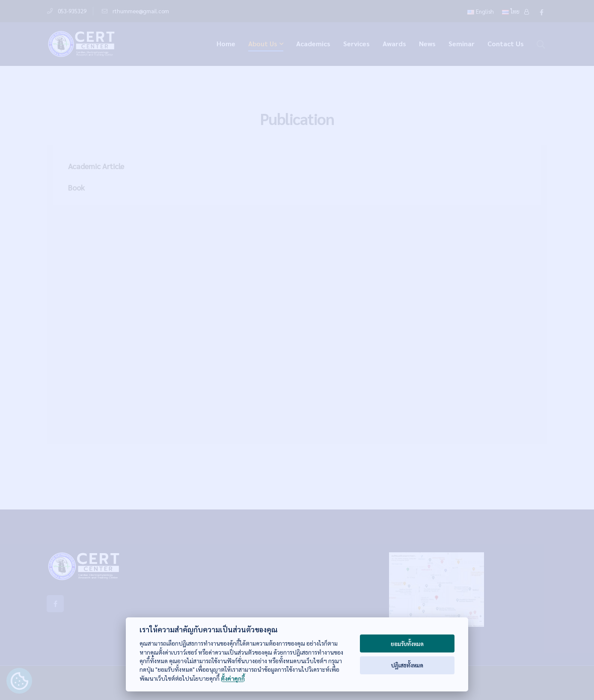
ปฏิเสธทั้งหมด (407, 665)
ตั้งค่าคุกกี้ (233, 678)
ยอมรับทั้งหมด (407, 644)
